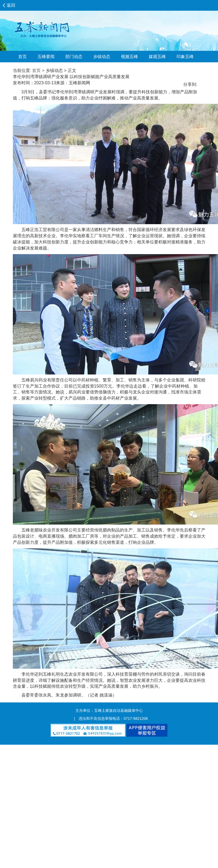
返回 (11, 5)
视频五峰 (129, 57)
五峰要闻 (46, 57)
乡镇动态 (102, 57)
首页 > (38, 70)
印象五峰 (185, 57)
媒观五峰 (157, 57)
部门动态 (74, 57)
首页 (22, 57)
